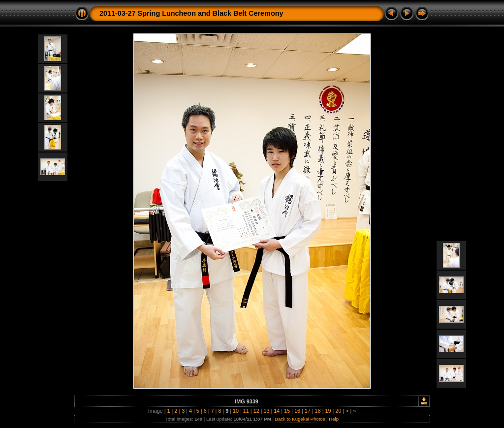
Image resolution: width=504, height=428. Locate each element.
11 (246, 411)
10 (236, 411)
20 (338, 411)
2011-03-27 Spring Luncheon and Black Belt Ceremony (191, 13)
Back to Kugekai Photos (300, 419)
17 (308, 411)
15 (287, 411)
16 (297, 411)
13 (266, 411)
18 (318, 411)
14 (277, 411)
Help (334, 419)
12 (256, 411)
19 (328, 411)
